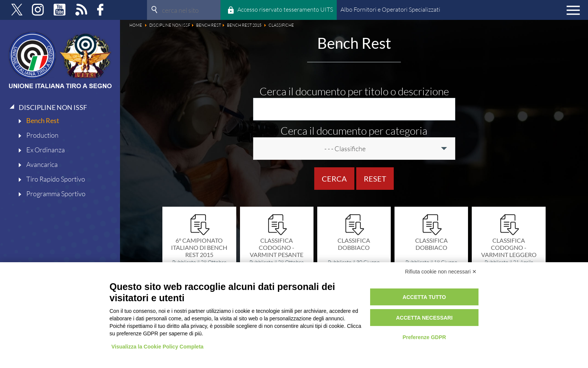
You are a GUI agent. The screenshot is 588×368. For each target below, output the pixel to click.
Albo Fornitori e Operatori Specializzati (390, 9)
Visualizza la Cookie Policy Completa (157, 347)
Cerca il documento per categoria (354, 131)
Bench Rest (43, 120)
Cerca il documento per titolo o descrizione (354, 91)
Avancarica (42, 164)
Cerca (334, 179)
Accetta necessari (424, 318)
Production (42, 135)
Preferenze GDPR (424, 337)
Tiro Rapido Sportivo (56, 179)
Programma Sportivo (56, 194)
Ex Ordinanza (46, 150)
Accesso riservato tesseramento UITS (285, 9)
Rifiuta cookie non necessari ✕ (441, 272)
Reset (375, 179)
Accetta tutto (424, 297)
